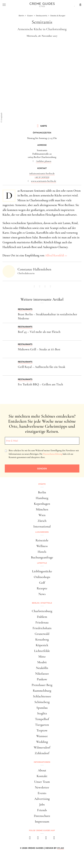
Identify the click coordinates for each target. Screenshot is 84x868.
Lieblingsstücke (42, 571)
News (42, 594)
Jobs (42, 804)
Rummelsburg (42, 691)
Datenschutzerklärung (53, 454)
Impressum (42, 822)
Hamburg (42, 498)
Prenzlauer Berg (42, 685)
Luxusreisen (42, 532)
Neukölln (42, 668)
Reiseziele (42, 540)
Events (42, 793)
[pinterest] (46, 839)
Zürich (42, 521)
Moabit (42, 662)
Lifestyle (42, 563)
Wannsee (42, 736)
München (42, 509)
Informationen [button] (42, 762)
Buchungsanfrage (42, 557)
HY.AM (61, 848)
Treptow (42, 730)
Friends (42, 810)
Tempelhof (42, 719)
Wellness (42, 546)
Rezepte (42, 588)
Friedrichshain (42, 628)
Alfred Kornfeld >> (56, 255)
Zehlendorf (42, 753)
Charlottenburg (42, 611)
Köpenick (42, 645)
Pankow (42, 679)
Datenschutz (42, 816)
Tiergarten (42, 725)
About (42, 770)
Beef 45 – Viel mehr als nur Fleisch (39, 332)
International (42, 526)
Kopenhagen (42, 504)
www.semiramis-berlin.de (44, 181)
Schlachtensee (42, 696)
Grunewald (42, 634)
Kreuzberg (42, 639)
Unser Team (42, 782)
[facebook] (30, 839)
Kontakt (42, 776)
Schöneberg (42, 702)
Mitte (42, 657)
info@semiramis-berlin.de (42, 174)
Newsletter (42, 787)
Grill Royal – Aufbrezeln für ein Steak (42, 367)
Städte (42, 484)
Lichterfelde (42, 651)
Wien (42, 515)
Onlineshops (42, 577)
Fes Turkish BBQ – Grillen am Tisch (40, 384)
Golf (42, 583)
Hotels (42, 552)
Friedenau (42, 622)
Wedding (42, 742)
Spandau (42, 708)
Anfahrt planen (44, 161)
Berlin (42, 492)
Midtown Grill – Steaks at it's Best (39, 349)
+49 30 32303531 (42, 177)
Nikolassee (42, 674)
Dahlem (42, 617)
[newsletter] (54, 839)
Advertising (42, 799)
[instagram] (38, 839)
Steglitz (42, 713)
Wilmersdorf (42, 747)
